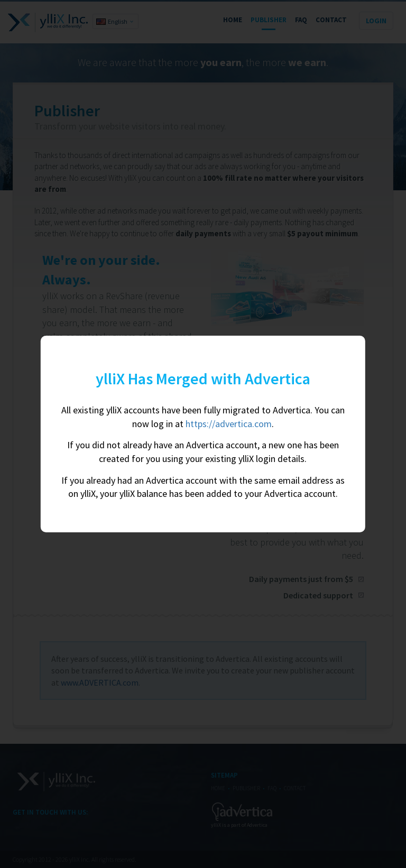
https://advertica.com (229, 424)
